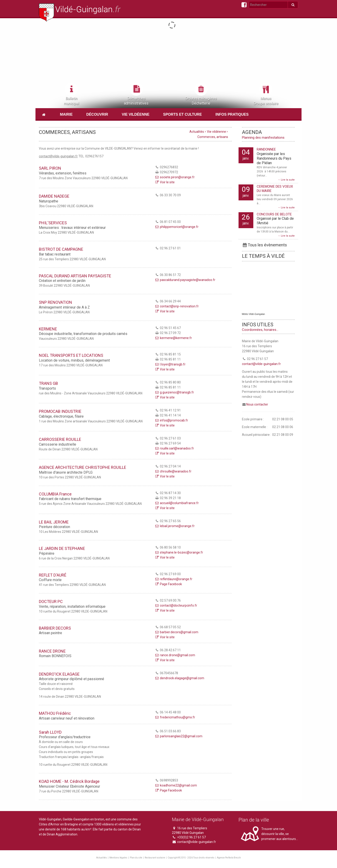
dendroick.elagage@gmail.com (179, 678)
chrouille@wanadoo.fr (173, 471)
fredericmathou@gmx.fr (175, 717)
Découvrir (97, 114)
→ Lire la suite (286, 180)
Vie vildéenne (136, 114)
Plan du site (136, 858)
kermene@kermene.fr (173, 338)
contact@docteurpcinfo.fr (176, 605)
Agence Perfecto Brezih (229, 858)
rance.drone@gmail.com (175, 655)
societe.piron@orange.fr (175, 177)
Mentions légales (118, 858)
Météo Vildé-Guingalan (254, 314)
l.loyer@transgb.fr (170, 364)
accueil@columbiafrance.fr (177, 503)
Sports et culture (182, 114)
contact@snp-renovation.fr (177, 306)
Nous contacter (257, 404)
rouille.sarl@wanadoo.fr (174, 448)
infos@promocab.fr (171, 420)
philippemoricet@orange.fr (177, 227)
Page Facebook (168, 584)
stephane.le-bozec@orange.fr (179, 552)
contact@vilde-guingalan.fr (261, 364)
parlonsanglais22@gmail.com (179, 736)
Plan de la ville (254, 820)
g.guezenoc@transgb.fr (174, 392)
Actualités (197, 132)
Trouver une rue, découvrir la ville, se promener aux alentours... (280, 834)
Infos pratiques (232, 114)
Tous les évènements (264, 245)
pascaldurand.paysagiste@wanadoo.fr (185, 280)
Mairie (66, 114)
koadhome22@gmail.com (176, 785)
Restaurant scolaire (155, 858)
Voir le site (165, 182)
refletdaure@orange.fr (174, 579)
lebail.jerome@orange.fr (175, 526)
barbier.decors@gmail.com (176, 632)
